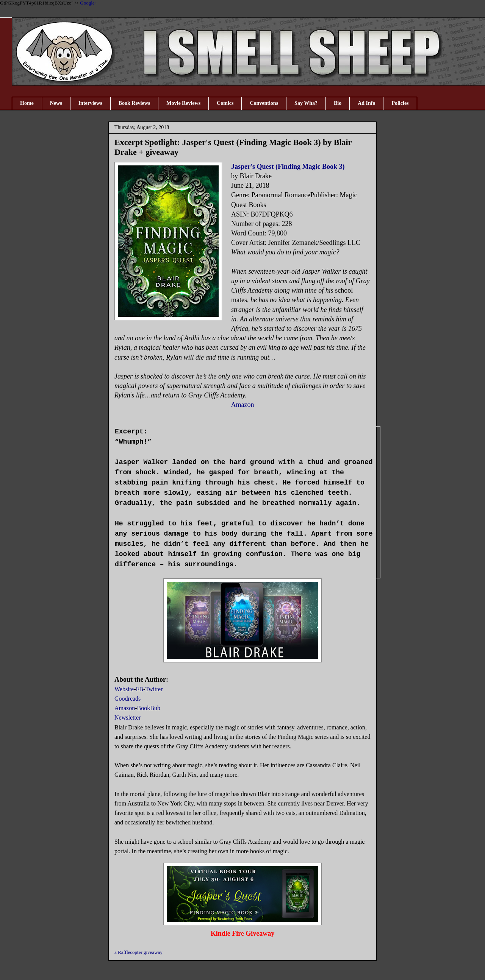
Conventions (264, 103)
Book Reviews (135, 103)
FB (139, 689)
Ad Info (366, 103)
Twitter (154, 689)
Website (124, 689)
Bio (338, 103)
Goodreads (128, 699)
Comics (225, 103)
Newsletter (128, 717)
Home (27, 103)
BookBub (149, 708)
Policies (400, 103)
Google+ (89, 3)
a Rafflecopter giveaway (138, 952)
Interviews (90, 103)
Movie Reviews (183, 103)
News (56, 103)
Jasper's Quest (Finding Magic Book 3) (288, 167)
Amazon (243, 405)
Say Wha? (306, 103)
